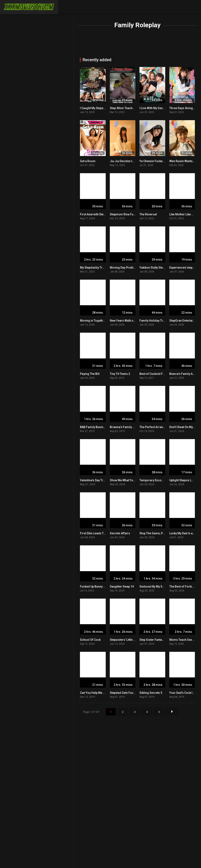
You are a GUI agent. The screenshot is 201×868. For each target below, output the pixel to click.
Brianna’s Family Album (125, 427)
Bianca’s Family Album (184, 374)
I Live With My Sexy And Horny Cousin (164, 108)
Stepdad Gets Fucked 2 (125, 693)
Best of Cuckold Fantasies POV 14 (162, 374)
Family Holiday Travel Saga (158, 321)
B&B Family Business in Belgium (102, 427)
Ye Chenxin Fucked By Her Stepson (162, 161)
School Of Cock (90, 640)
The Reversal (148, 214)
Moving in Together (93, 321)
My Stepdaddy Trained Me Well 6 (102, 268)
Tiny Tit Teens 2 (120, 374)
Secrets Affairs (120, 533)
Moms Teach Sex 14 (183, 640)
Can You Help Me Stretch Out (99, 693)
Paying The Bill (90, 374)
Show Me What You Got (125, 480)
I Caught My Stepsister (95, 108)
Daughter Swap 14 (122, 587)
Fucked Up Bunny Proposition (100, 587)
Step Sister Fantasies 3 (155, 640)
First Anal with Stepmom (96, 214)
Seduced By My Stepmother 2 (159, 587)
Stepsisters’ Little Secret (126, 640)
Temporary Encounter (154, 480)
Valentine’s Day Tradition (96, 480)
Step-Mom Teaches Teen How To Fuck (135, 108)
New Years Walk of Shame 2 (128, 321)
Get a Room (88, 161)
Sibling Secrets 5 (151, 693)
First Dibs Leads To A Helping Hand (103, 533)
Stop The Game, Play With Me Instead (164, 533)
